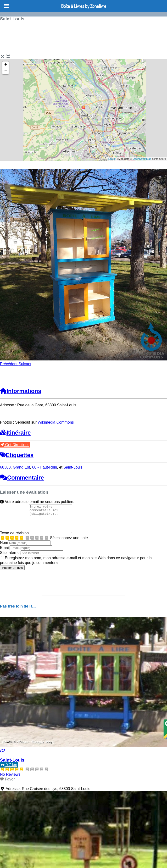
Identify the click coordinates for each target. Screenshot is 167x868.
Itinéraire (15, 433)
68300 (5, 467)
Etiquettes (17, 455)
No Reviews (10, 780)
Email (5, 553)
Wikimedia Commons (56, 422)
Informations (21, 391)
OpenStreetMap (142, 159)
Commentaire (22, 478)
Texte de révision (14, 539)
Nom (4, 548)
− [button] (6, 71)
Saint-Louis (73, 467)
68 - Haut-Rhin (45, 467)
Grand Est (21, 467)
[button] (9, 364)
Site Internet (10, 558)
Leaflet (112, 159)
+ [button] (6, 65)
